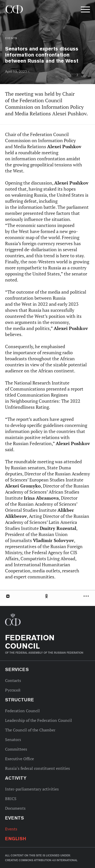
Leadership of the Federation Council (39, 720)
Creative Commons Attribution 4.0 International (41, 860)
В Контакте (8, 596)
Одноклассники (47, 596)
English (16, 839)
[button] (85, 10)
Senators (13, 739)
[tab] (48, 596)
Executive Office (20, 759)
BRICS (11, 799)
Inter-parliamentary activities (32, 789)
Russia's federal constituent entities (37, 768)
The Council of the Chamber (30, 730)
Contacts (13, 680)
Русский (13, 690)
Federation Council (22, 711)
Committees (16, 749)
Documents (15, 808)
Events (11, 38)
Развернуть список (87, 596)
